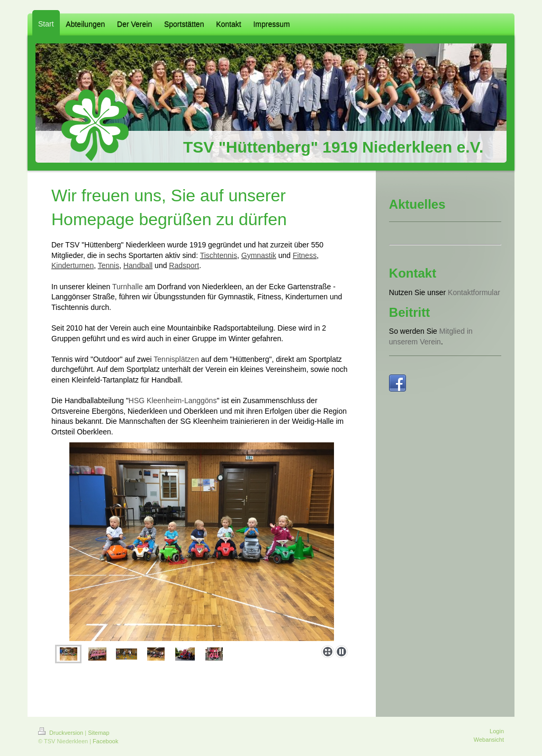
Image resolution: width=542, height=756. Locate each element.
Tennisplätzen (176, 359)
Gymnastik (259, 255)
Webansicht (489, 740)
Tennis (109, 265)
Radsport (184, 265)
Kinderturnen (73, 265)
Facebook (105, 741)
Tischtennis (219, 255)
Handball (138, 265)
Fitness (305, 255)
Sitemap (98, 733)
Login (497, 731)
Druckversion (61, 733)
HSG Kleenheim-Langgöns (173, 401)
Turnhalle (128, 287)
